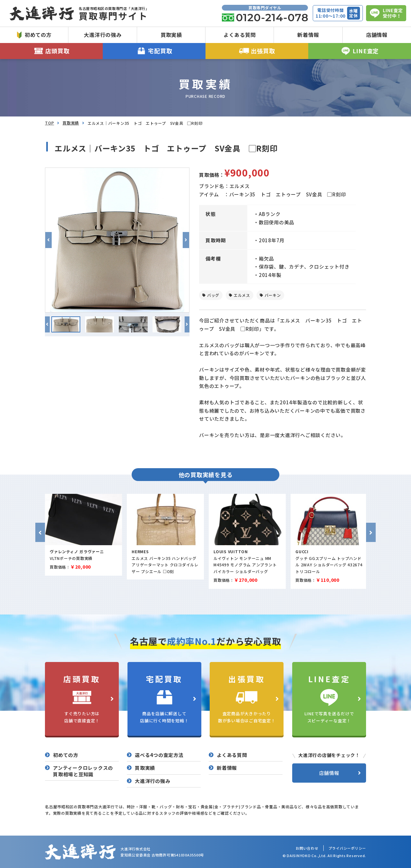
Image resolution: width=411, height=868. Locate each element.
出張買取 (257, 51)
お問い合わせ (307, 848)
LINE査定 (360, 51)
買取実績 (171, 35)
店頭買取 (52, 51)
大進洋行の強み (103, 35)
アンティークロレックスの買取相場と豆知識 (83, 771)
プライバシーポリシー (347, 848)
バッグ (213, 295)
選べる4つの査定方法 (159, 755)
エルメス (242, 295)
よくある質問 (240, 35)
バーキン (273, 295)
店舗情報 (377, 35)
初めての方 (34, 35)
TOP (49, 123)
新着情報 (308, 35)
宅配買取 (154, 51)
